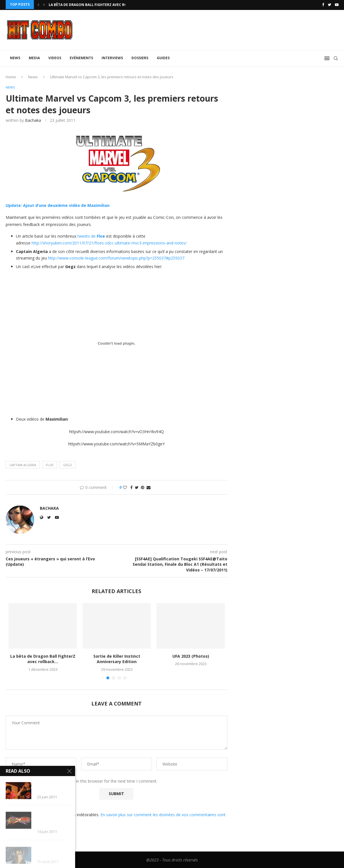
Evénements (81, 57)
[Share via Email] (149, 487)
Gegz (68, 464)
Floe (101, 236)
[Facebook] (323, 5)
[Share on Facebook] (131, 487)
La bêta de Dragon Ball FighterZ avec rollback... (96, 5)
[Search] (336, 57)
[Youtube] (337, 5)
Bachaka (33, 120)
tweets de (87, 236)
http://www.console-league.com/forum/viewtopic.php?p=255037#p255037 (116, 258)
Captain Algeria (23, 464)
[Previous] (38, 5)
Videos (55, 57)
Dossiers (140, 57)
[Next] (44, 5)
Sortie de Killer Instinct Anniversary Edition (117, 658)
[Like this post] (125, 487)
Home (11, 76)
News (15, 57)
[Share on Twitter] (137, 487)
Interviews (112, 57)
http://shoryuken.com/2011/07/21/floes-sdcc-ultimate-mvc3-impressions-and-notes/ (109, 243)
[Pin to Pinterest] (143, 487)
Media (34, 57)
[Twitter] (329, 5)
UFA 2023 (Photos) (191, 656)
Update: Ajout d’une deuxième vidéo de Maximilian (58, 205)
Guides (163, 57)
